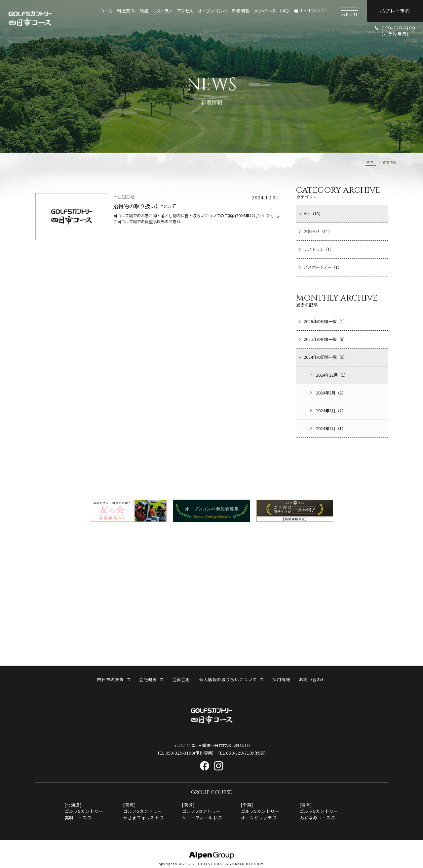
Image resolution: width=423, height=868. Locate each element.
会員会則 (181, 680)
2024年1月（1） (327, 429)
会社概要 (148, 680)
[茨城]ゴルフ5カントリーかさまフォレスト (142, 811)
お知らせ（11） (316, 231)
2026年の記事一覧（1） (323, 321)
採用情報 (281, 680)
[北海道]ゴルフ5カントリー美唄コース (84, 811)
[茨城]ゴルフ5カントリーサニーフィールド (201, 811)
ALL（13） (311, 214)
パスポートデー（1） (320, 267)
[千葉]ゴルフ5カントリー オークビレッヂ (260, 811)
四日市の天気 (111, 680)
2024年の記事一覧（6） (323, 357)
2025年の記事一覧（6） (323, 339)
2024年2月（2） (327, 411)
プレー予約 (395, 11)
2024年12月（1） (328, 375)
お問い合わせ (312, 680)
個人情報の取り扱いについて (228, 680)
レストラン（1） (316, 249)
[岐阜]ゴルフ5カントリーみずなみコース (319, 811)
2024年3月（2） (327, 393)
